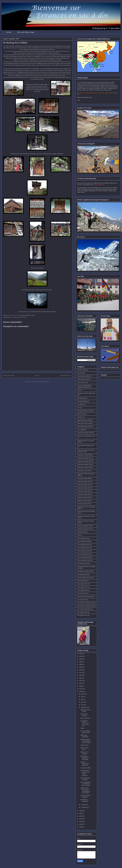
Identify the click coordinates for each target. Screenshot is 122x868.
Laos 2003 (80, 405)
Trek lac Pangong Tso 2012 (85, 578)
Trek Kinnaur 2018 (82, 575)
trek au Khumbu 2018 (83, 541)
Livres (79, 408)
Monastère (80, 417)
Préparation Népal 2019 (84, 485)
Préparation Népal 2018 (84, 482)
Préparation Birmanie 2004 (85, 433)
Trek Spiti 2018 (81, 600)
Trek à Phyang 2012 (83, 538)
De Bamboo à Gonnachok (84, 800)
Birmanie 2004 (81, 370)
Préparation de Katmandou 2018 (86, 436)
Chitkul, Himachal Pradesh (19, 317)
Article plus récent (9, 375)
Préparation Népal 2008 (84, 478)
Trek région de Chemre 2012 (85, 596)
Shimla (82, 728)
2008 (81, 664)
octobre (83, 805)
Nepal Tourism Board (84, 749)
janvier (83, 694)
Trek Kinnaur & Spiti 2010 (84, 571)
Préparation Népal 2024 (84, 491)
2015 (81, 683)
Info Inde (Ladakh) (82, 401)
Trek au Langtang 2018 (83, 557)
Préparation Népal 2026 (84, 497)
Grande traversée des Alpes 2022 (86, 393)
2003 (81, 656)
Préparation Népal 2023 (84, 488)
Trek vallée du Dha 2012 (84, 609)
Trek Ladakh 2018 (82, 590)
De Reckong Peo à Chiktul (86, 711)
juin (82, 699)
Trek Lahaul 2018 (82, 593)
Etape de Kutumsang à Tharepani (85, 764)
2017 (81, 689)
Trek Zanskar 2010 (82, 612)
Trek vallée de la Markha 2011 (85, 603)
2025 (81, 824)
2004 (81, 659)
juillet (83, 702)
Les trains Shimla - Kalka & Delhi (86, 732)
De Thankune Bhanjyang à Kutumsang (85, 758)
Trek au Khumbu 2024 (83, 551)
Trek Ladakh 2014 (82, 584)
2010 (81, 670)
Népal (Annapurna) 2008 (84, 420)
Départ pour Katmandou (84, 736)
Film (78, 390)
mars (82, 697)
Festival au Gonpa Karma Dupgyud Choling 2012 (84, 386)
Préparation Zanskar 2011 (84, 529)
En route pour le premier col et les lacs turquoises (85, 773)
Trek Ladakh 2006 (82, 581)
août (82, 705)
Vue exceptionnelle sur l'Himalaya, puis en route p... (86, 784)
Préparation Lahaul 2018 (84, 467)
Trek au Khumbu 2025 (83, 554)
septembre (84, 707)
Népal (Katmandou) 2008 (84, 423)
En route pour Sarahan (84, 715)
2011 (81, 673)
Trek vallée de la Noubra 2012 (85, 606)
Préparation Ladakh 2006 (84, 455)
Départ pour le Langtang (85, 753)
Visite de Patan (85, 745)
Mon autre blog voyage (26, 32)
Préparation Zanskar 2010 (84, 526)
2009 (81, 667)
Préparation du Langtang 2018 (86, 445)
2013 (81, 678)
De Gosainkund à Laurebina (85, 779)
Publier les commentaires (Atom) (41, 382)
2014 (81, 681)
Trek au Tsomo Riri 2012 (84, 560)
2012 (81, 675)
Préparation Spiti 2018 (83, 504)
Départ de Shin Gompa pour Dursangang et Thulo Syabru (85, 790)
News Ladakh (81, 430)
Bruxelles (80, 373)
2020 (81, 813)
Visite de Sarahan (85, 718)
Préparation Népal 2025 (84, 494)
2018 (81, 692)
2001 (81, 654)
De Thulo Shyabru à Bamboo (85, 796)
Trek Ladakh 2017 (82, 587)
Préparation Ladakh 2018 (84, 464)
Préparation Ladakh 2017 (84, 461)
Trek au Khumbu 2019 (83, 545)
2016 (81, 686)
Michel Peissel (81, 414)
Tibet (79, 535)
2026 (81, 827)
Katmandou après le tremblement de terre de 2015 (86, 741)
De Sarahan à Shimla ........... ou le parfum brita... (85, 723)
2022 (81, 816)
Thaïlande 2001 (81, 532)
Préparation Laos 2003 (83, 471)
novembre (84, 807)
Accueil (9, 32)
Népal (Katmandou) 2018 (84, 426)
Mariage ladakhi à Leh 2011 (85, 411)
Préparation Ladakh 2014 (84, 458)
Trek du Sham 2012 (82, 563)
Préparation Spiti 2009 (83, 501)
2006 (81, 662)
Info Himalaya (81, 398)
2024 (81, 822)
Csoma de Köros (82, 382)
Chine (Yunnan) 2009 (83, 379)
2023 (81, 819)
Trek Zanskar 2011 (82, 615)
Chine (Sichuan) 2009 (83, 376)
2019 (81, 811)
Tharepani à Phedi (86, 768)
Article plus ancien (65, 375)
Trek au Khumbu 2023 (83, 548)
